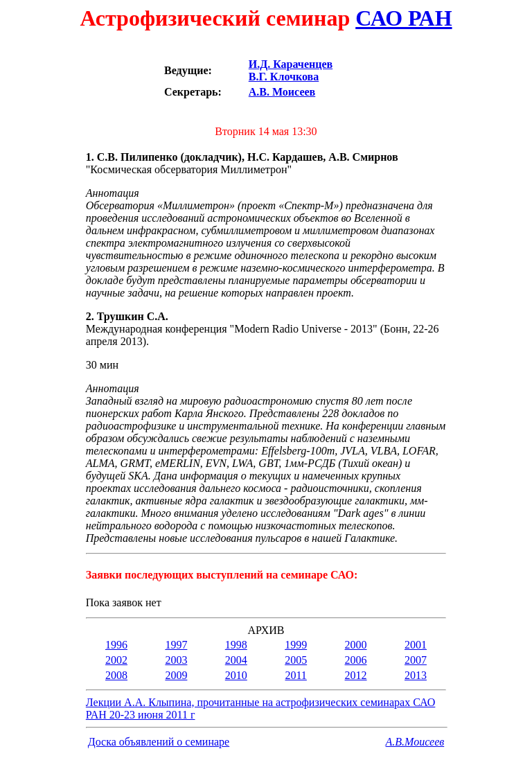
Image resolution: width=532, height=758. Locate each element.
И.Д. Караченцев (291, 64)
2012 (356, 675)
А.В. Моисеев (282, 92)
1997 (176, 645)
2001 (416, 645)
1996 (116, 645)
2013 (416, 675)
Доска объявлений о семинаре (159, 742)
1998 (236, 645)
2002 (116, 660)
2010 (236, 675)
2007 (416, 660)
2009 (176, 675)
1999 (296, 645)
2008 (116, 675)
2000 (356, 645)
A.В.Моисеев (415, 742)
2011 (295, 675)
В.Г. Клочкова (284, 77)
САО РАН (404, 18)
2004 (236, 660)
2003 (176, 660)
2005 (296, 660)
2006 (356, 660)
